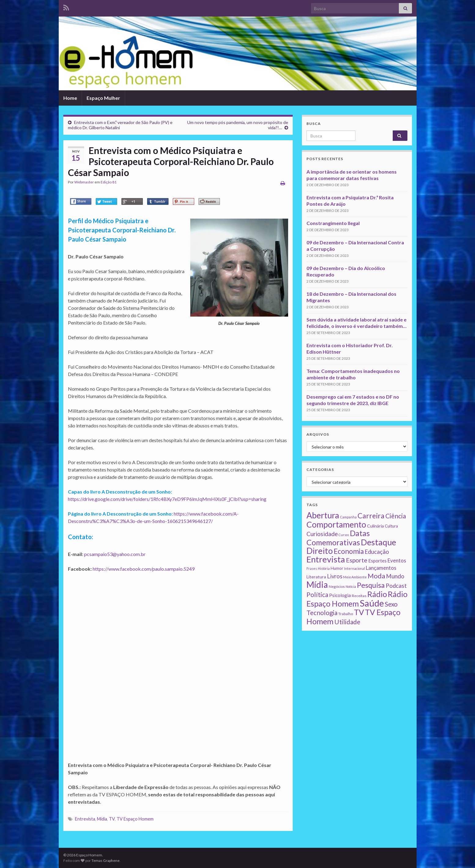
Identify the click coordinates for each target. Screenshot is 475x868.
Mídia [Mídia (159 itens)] (317, 584)
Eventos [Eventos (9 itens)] (397, 560)
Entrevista (85, 819)
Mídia (102, 819)
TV (112, 819)
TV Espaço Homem (135, 819)
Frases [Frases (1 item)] (312, 568)
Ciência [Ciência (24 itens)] (396, 516)
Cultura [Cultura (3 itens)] (391, 526)
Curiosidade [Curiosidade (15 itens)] (322, 534)
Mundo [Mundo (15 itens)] (395, 576)
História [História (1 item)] (324, 568)
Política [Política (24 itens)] (317, 595)
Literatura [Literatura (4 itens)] (316, 577)
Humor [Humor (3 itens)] (337, 568)
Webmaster (84, 182)
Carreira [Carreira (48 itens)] (371, 516)
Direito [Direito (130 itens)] (320, 551)
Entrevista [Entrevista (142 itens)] (326, 559)
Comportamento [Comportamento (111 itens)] (336, 524)
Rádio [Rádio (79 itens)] (377, 594)
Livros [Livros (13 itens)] (335, 576)
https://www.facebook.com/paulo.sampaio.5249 (144, 569)
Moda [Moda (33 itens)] (376, 576)
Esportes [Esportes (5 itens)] (377, 561)
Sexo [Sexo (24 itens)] (391, 604)
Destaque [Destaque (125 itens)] (379, 542)
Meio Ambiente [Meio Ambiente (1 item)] (355, 577)
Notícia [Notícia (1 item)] (351, 586)
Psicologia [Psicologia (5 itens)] (340, 595)
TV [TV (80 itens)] (359, 612)
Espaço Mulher (103, 98)
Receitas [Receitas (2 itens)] (359, 596)
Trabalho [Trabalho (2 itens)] (346, 614)
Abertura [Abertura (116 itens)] (323, 515)
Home (70, 98)
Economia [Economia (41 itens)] (349, 551)
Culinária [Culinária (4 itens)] (375, 526)
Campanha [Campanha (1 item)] (348, 517)
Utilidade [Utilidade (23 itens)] (347, 622)
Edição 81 (109, 182)
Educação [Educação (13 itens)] (377, 552)
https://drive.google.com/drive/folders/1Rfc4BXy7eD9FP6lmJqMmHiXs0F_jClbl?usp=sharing (167, 499)
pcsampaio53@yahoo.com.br (115, 554)
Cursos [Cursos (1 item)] (344, 535)
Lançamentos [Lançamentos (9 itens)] (381, 568)
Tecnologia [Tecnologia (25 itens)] (322, 613)
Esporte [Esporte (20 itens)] (357, 560)
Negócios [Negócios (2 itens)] (337, 586)
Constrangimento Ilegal (333, 223)
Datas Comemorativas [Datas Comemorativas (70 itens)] (338, 538)
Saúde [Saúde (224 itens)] (372, 603)
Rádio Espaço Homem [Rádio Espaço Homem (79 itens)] (357, 599)
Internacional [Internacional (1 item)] (354, 568)
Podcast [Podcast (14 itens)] (396, 586)
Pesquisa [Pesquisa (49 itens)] (371, 585)
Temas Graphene (106, 860)
